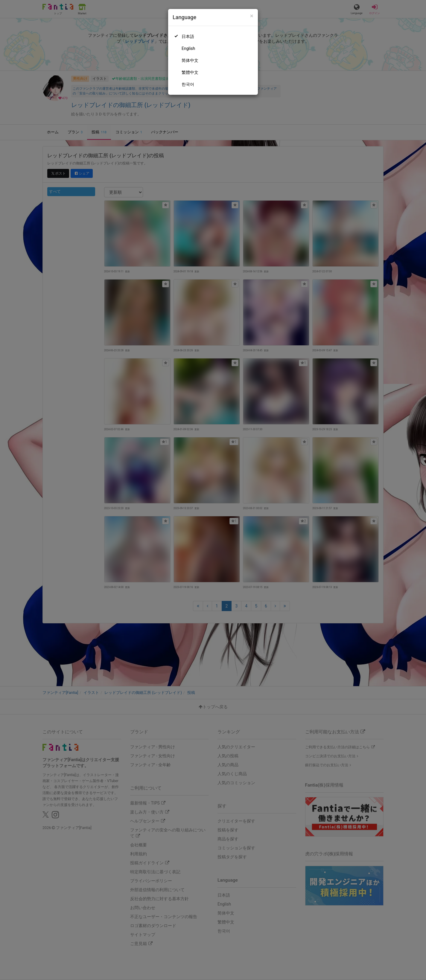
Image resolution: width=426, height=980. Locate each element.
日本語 (188, 36)
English (188, 48)
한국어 (188, 84)
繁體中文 (190, 72)
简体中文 (190, 60)
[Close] (252, 16)
